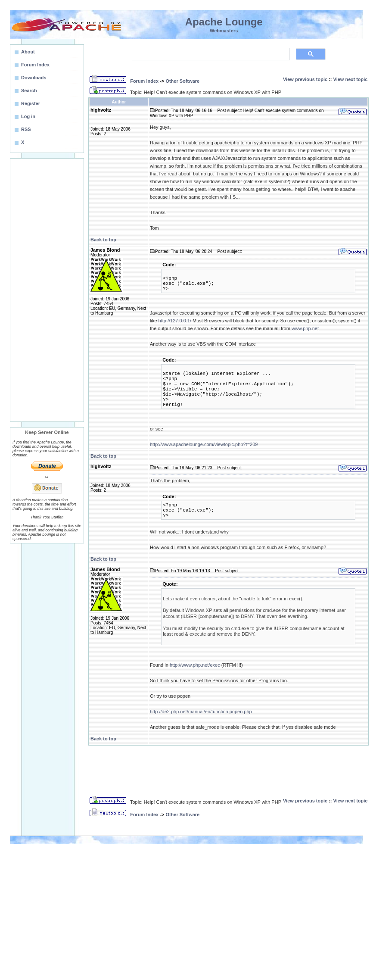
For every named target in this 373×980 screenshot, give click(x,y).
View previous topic (305, 79)
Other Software (182, 81)
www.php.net (305, 328)
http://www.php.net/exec (195, 665)
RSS (26, 129)
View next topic (351, 79)
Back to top (103, 240)
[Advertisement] (47, 290)
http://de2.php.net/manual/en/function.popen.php (201, 712)
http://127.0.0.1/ (175, 321)
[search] (210, 54)
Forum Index (144, 81)
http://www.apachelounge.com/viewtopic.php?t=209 (204, 444)
